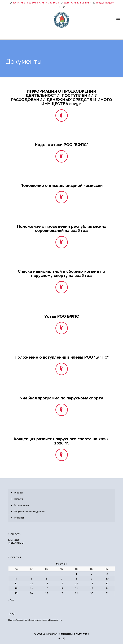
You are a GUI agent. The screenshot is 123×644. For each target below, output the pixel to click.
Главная (18, 493)
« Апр (11, 600)
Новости (18, 499)
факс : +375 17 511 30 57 (77, 3)
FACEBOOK (14, 540)
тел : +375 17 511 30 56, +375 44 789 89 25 (36, 3)
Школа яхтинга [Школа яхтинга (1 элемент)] (55, 620)
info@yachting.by (105, 3)
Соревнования (22, 505)
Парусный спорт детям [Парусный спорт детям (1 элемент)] (18, 620)
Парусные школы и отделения (30, 511)
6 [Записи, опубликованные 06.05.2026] (47, 579)
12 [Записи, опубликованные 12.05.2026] (31, 584)
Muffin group (82, 634)
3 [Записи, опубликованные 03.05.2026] (107, 574)
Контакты (19, 518)
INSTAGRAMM (16, 543)
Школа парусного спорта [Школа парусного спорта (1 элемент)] (38, 620)
